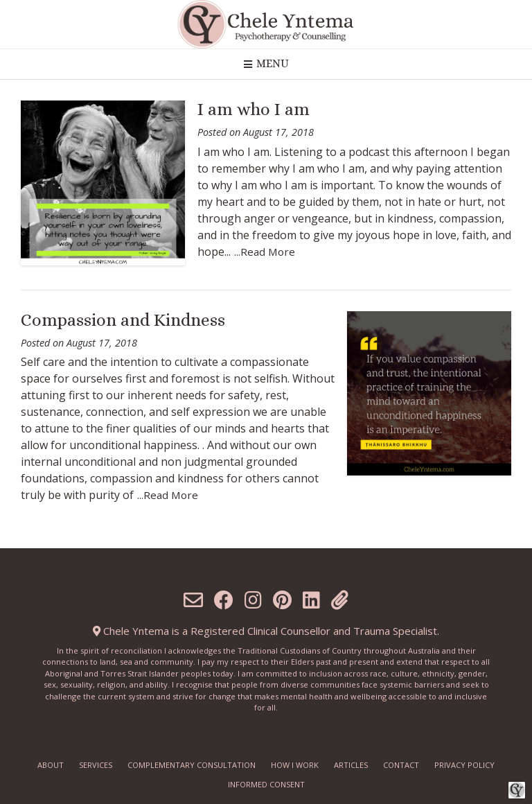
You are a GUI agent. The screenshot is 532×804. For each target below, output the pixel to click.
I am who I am (254, 109)
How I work (295, 765)
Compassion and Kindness (123, 320)
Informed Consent (266, 784)
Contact (401, 765)
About (51, 765)
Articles (351, 765)
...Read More (265, 252)
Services (96, 765)
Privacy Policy (464, 765)
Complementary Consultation (192, 765)
